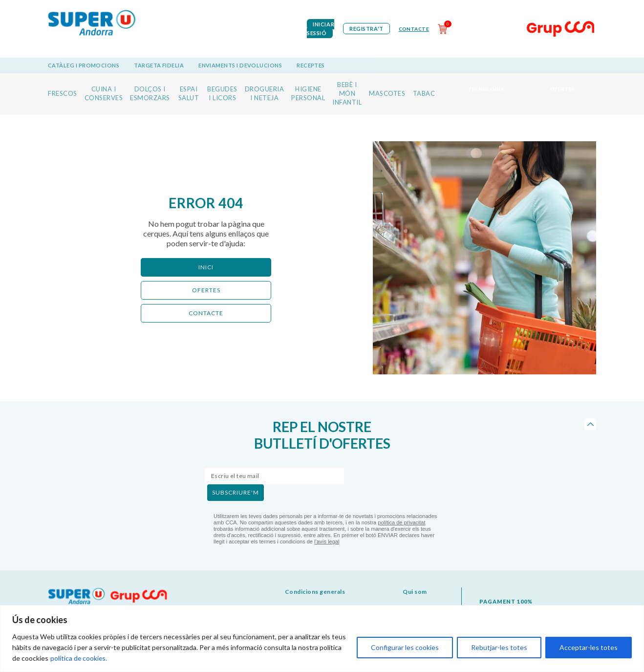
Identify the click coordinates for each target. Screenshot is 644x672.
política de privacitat (401, 522)
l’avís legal (327, 542)
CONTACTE (206, 313)
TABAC (424, 93)
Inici (206, 267)
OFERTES (563, 89)
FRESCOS (63, 93)
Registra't (366, 29)
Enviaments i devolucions (240, 65)
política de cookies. (79, 658)
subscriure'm (236, 492)
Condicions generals (315, 592)
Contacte (414, 29)
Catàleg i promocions (84, 65)
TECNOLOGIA (486, 89)
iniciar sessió (321, 29)
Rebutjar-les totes (499, 647)
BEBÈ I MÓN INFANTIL (347, 93)
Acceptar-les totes (589, 647)
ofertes (206, 290)
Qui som (415, 592)
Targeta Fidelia (159, 65)
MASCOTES (387, 93)
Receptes (311, 65)
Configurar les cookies (405, 647)
